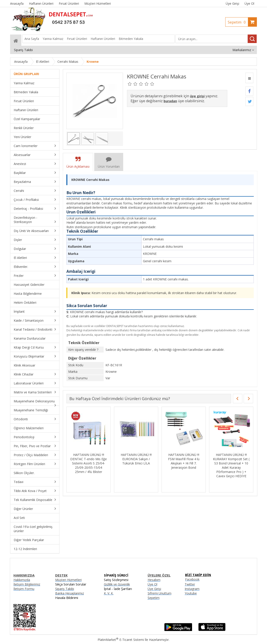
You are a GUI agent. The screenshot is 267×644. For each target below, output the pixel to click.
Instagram (192, 589)
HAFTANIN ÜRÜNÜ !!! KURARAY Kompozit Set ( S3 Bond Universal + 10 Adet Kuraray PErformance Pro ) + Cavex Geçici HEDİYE (231, 465)
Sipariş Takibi (65, 589)
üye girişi (197, 96)
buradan (170, 101)
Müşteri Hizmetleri (68, 580)
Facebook (192, 579)
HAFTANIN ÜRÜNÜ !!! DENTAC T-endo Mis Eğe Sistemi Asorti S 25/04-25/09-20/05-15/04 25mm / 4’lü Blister (89, 463)
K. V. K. (109, 593)
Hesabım (154, 580)
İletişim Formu (24, 589)
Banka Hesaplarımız (70, 593)
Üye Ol (249, 3)
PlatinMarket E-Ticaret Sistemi (121, 640)
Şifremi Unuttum (160, 593)
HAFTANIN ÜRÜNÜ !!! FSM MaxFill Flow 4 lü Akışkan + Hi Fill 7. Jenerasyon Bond (184, 461)
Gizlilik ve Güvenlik (117, 584)
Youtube (191, 593)
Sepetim (238, 22)
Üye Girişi (232, 3)
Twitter (190, 584)
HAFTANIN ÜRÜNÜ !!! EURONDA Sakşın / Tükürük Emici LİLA (136, 459)
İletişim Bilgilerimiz (27, 584)
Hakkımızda (22, 580)
